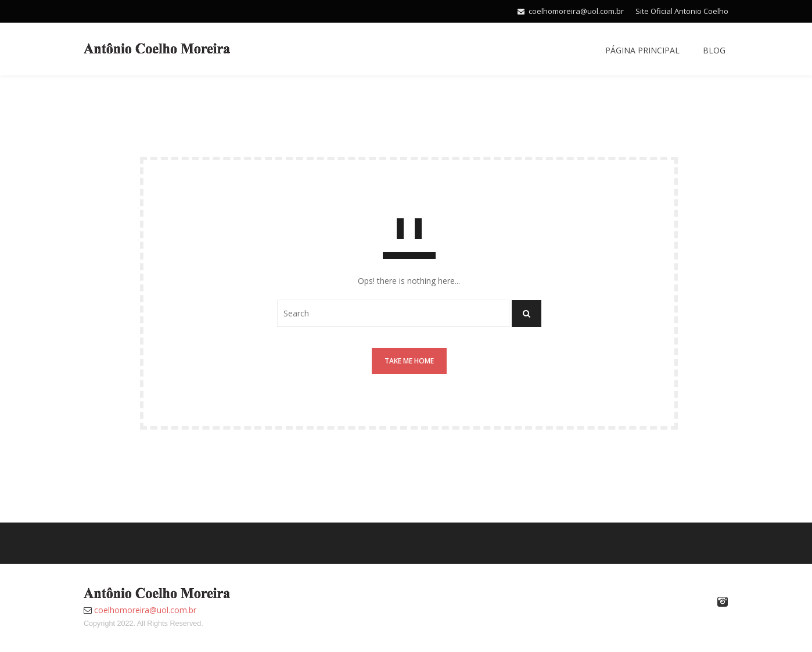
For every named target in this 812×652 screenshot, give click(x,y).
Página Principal (642, 50)
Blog (714, 50)
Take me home (409, 361)
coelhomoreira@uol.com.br (576, 11)
